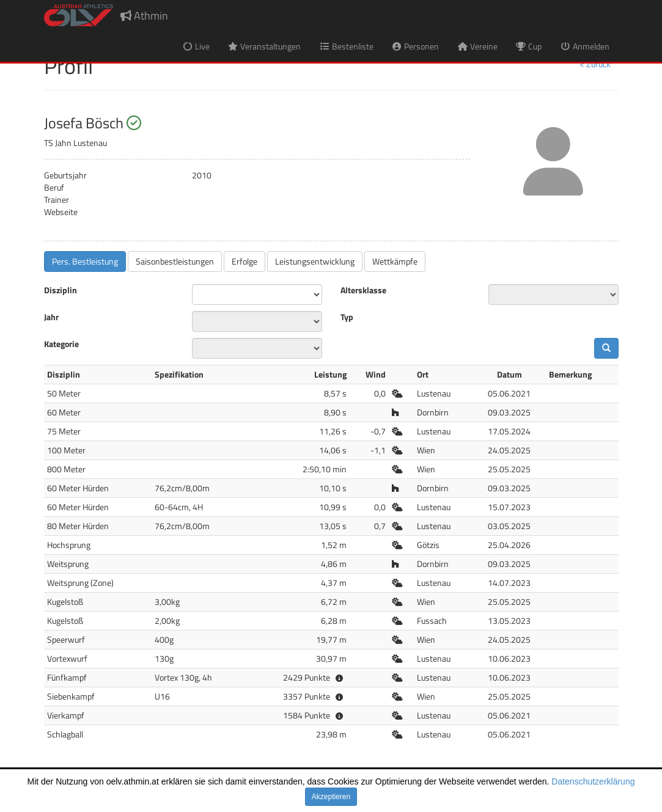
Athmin (144, 16)
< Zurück (595, 64)
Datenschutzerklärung (593, 781)
